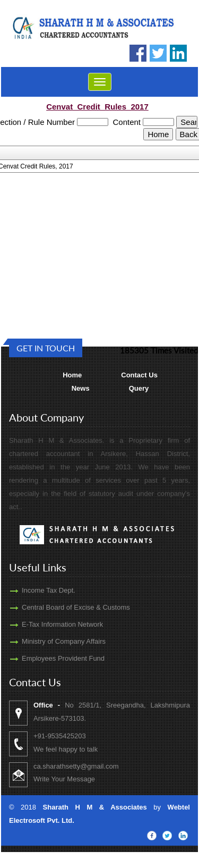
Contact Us (139, 375)
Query (139, 388)
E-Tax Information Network (50, 624)
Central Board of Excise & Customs (64, 607)
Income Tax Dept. (36, 590)
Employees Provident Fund (51, 658)
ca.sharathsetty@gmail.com (88, 766)
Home (72, 375)
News (81, 388)
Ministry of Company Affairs (51, 641)
